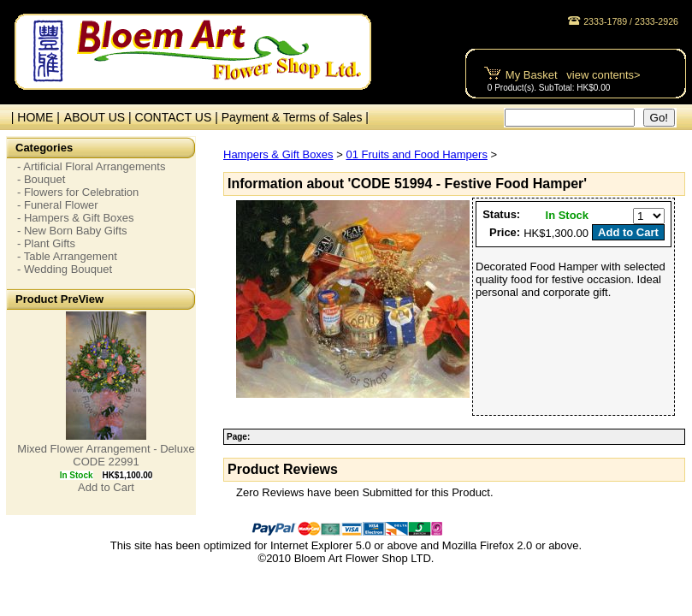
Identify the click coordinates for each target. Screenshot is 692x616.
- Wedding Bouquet (65, 269)
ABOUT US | (100, 117)
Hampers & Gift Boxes (278, 154)
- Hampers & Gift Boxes (76, 218)
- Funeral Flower (58, 205)
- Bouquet (41, 179)
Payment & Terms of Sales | (295, 117)
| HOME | (32, 117)
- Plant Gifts (46, 243)
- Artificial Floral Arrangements (91, 166)
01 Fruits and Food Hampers (416, 154)
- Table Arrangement (67, 256)
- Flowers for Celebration (78, 192)
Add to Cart (106, 487)
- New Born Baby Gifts (72, 231)
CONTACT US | (178, 117)
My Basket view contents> (573, 75)
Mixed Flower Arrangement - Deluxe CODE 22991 (106, 455)
